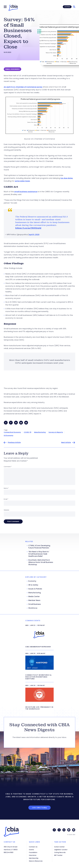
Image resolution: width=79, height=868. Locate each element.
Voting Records (60, 852)
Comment (8, 467)
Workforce (33, 608)
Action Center (59, 847)
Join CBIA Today (39, 808)
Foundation (33, 852)
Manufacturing (40, 432)
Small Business (35, 604)
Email (6, 499)
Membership (34, 858)
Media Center (34, 597)
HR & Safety (33, 585)
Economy (32, 581)
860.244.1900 (9, 852)
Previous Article (14, 443)
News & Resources (36, 861)
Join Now (67, 7)
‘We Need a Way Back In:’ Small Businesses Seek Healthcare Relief (39, 554)
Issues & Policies (35, 589)
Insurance (33, 855)
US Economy (9, 436)
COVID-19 (28, 432)
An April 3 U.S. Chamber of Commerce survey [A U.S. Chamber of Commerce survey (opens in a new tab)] (23, 87)
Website (6, 510)
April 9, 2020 (34, 235)
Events (31, 850)
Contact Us (33, 847)
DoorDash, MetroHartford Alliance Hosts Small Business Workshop (41, 562)
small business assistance (26, 192)
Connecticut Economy (12, 432)
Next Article (66, 443)
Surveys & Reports (56, 432)
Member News (34, 601)
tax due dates (67, 178)
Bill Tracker (58, 855)
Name (6, 488)
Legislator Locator (61, 850)
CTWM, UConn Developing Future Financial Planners (39, 547)
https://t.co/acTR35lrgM (28, 228)
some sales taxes (22, 181)
